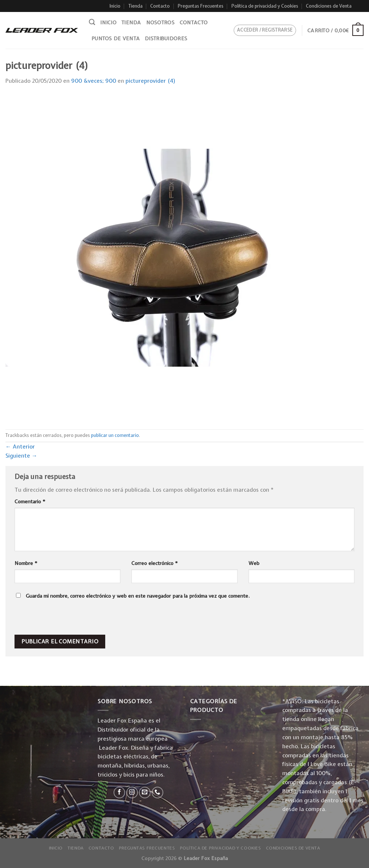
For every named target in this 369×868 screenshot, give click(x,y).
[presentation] (64, 619)
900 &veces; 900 (94, 81)
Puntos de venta (116, 38)
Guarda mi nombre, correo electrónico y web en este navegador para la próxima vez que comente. (138, 596)
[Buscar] (92, 22)
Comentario (30, 501)
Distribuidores (166, 38)
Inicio (115, 6)
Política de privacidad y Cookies (265, 6)
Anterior (20, 447)
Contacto (160, 6)
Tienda (136, 6)
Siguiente (21, 456)
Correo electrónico (155, 563)
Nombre (26, 563)
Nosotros (160, 22)
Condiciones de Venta (329, 6)
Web (254, 563)
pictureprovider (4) (151, 81)
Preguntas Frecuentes (201, 6)
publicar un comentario (115, 435)
